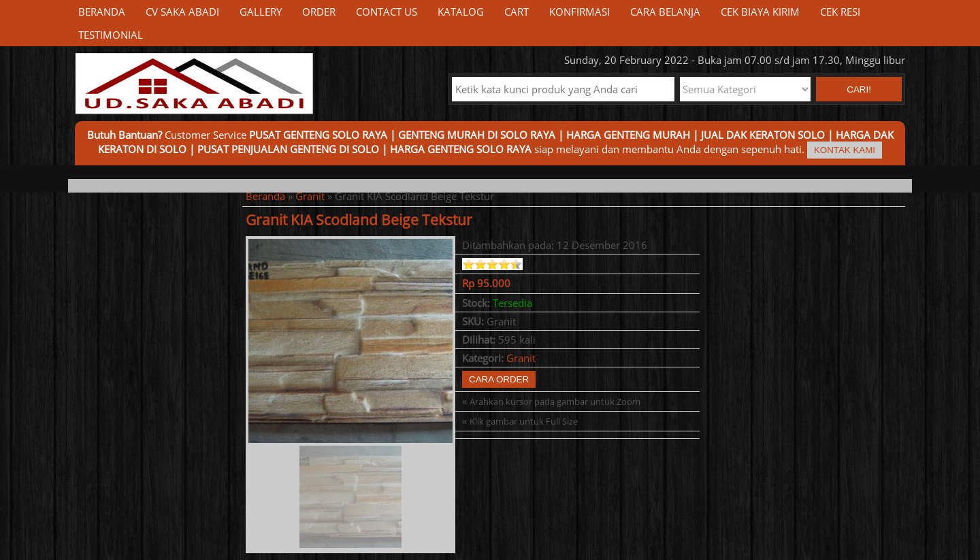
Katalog (461, 12)
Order (319, 12)
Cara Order (499, 379)
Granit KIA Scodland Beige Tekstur (359, 220)
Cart (517, 12)
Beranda (102, 12)
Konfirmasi (579, 12)
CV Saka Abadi (182, 12)
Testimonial (111, 35)
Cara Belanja (665, 12)
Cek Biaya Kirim (760, 12)
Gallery (261, 12)
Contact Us (387, 12)
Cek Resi (840, 12)
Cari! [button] (859, 89)
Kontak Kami (845, 150)
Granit (310, 196)
